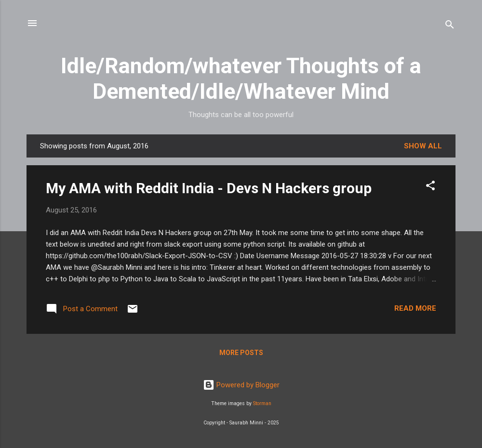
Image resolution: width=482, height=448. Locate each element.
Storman (262, 403)
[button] (430, 187)
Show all (423, 146)
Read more (415, 308)
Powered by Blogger (241, 385)
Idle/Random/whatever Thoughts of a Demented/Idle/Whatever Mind (241, 79)
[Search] (450, 26)
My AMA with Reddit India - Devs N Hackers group (209, 188)
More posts (241, 353)
